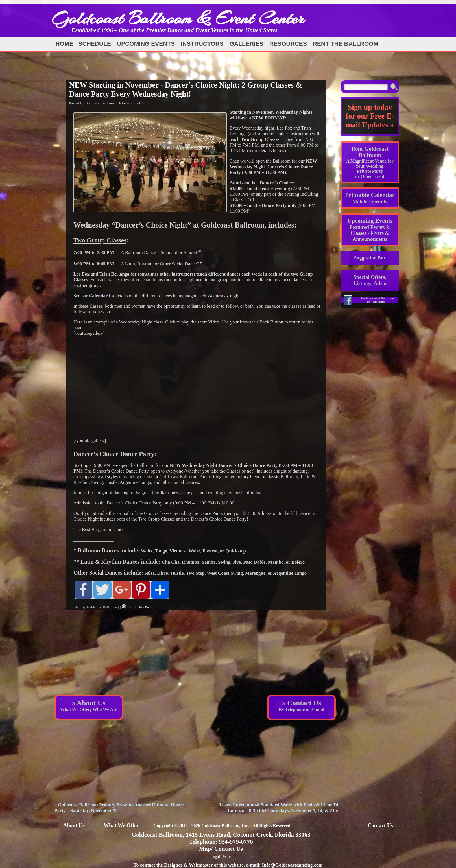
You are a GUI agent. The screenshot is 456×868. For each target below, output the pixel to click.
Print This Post (140, 607)
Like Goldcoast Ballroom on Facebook (376, 300)
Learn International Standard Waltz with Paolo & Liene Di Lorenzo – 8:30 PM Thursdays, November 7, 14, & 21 (279, 808)
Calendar (98, 296)
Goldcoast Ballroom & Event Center (178, 18)
